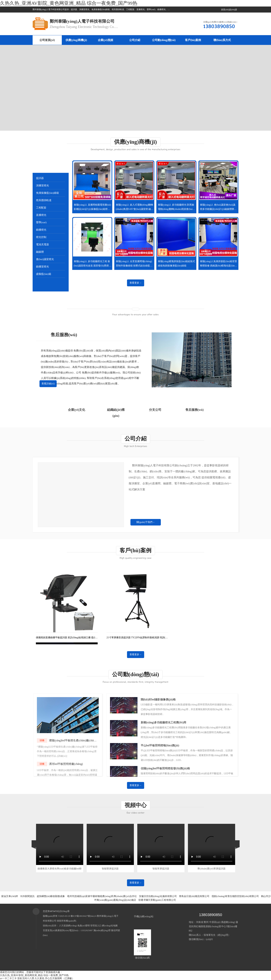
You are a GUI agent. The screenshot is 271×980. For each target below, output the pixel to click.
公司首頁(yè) (47, 40)
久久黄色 (39, 978)
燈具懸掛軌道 (44, 200)
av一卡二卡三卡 (8, 978)
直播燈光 (41, 215)
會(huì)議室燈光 (45, 259)
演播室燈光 (42, 186)
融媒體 (40, 252)
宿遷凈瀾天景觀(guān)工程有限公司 (157, 900)
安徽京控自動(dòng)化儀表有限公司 (158, 896)
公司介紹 (135, 40)
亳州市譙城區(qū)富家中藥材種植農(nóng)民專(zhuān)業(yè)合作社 (102, 896)
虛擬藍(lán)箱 (44, 274)
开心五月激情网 (53, 978)
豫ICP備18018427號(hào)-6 (84, 916)
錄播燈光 (41, 230)
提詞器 (40, 178)
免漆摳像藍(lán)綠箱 (47, 193)
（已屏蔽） (68, 978)
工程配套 (41, 208)
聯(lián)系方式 (222, 40)
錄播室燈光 (42, 267)
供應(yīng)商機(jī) (76, 40)
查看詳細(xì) (48, 384)
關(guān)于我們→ (146, 522)
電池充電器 (42, 244)
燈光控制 (41, 237)
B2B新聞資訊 (27, 896)
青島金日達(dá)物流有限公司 (194, 896)
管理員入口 (96, 926)
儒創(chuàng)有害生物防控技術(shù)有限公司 (235, 896)
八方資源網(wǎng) (68, 926)
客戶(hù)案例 (193, 40)
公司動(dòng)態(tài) (164, 40)
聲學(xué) (41, 222)
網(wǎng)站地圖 (110, 926)
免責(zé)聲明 (84, 926)
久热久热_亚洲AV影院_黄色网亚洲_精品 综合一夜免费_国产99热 (69, 3)
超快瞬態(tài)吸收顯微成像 (51, 896)
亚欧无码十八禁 (26, 978)
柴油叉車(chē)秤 (10, 896)
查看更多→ (136, 283)
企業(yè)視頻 (106, 40)
